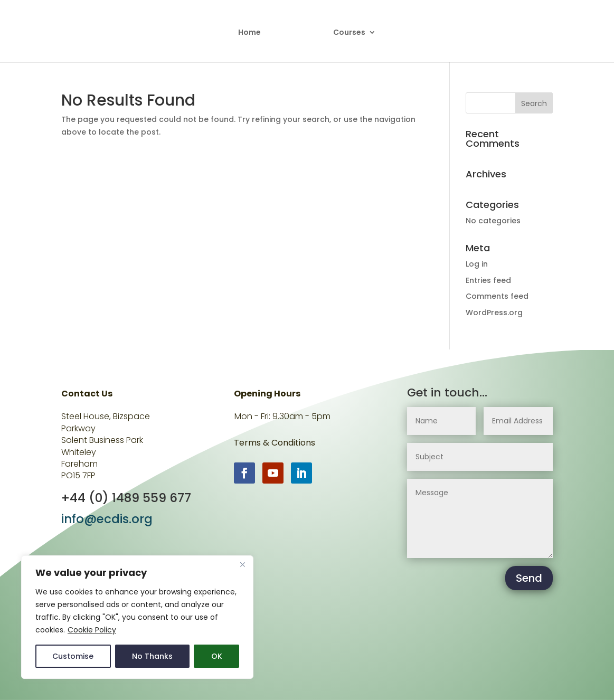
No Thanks (152, 656)
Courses (349, 33)
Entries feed (488, 280)
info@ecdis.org (107, 519)
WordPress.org (494, 313)
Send (529, 578)
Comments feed (497, 296)
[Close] (242, 564)
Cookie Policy (92, 630)
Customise (73, 656)
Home (249, 33)
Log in (477, 264)
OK (217, 656)
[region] (137, 617)
